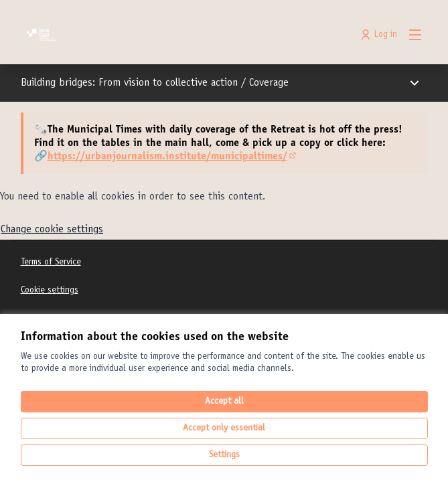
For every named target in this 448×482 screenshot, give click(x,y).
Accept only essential (224, 428)
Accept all (224, 402)
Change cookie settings (52, 230)
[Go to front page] (172, 35)
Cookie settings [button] (50, 291)
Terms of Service (51, 262)
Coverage (269, 83)
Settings (224, 455)
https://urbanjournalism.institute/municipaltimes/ (173, 157)
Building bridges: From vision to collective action (131, 83)
